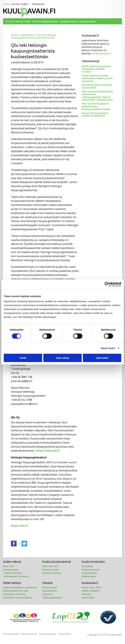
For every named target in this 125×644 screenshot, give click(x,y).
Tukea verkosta (12, 573)
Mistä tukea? (50, 587)
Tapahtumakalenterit (45, 22)
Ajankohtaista (69, 22)
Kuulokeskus (50, 591)
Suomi (6, 4)
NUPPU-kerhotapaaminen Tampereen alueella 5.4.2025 (96, 69)
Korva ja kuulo (51, 570)
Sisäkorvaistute (91, 570)
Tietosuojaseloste (48, 634)
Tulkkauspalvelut (52, 597)
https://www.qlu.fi (48, 451)
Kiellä (23, 358)
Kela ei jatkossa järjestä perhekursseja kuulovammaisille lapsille (96, 106)
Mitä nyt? (9, 566)
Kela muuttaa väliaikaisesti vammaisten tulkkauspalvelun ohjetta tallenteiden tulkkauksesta (97, 96)
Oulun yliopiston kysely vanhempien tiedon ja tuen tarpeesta (97, 78)
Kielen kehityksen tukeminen (20, 587)
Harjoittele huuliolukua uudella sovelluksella (95, 114)
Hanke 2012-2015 (91, 587)
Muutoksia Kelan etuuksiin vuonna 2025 (97, 86)
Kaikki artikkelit (91, 591)
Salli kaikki (102, 358)
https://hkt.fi (19, 526)
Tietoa (10, 22)
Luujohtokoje (89, 573)
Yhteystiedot (65, 634)
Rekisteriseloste (29, 634)
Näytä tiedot (108, 348)
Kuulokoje (87, 566)
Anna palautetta (11, 634)
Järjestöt (47, 594)
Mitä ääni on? (50, 566)
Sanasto (86, 594)
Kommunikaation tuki (16, 591)
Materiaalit (88, 597)
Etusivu (15, 35)
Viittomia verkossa (14, 594)
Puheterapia (89, 576)
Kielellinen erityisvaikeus (18, 597)
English (24, 4)
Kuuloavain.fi (88, 22)
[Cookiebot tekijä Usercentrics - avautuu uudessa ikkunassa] (107, 284)
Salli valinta (63, 358)
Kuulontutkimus (52, 573)
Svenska (15, 4)
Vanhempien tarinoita (16, 576)
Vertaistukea (23, 22)
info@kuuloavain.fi (101, 53)
